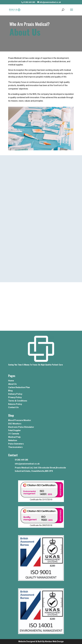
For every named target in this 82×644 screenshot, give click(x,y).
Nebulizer (13, 440)
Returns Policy (15, 404)
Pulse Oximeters (16, 444)
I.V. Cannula (14, 434)
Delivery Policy (15, 394)
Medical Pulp (14, 437)
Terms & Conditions (18, 401)
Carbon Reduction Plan (19, 387)
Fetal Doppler (14, 430)
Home (11, 381)
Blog (10, 391)
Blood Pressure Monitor (20, 420)
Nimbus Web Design (54, 641)
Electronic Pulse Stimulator (21, 427)
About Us (12, 384)
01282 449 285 (29, 2)
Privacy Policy (15, 397)
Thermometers (15, 447)
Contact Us (13, 407)
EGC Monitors (15, 424)
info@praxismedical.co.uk (27, 464)
